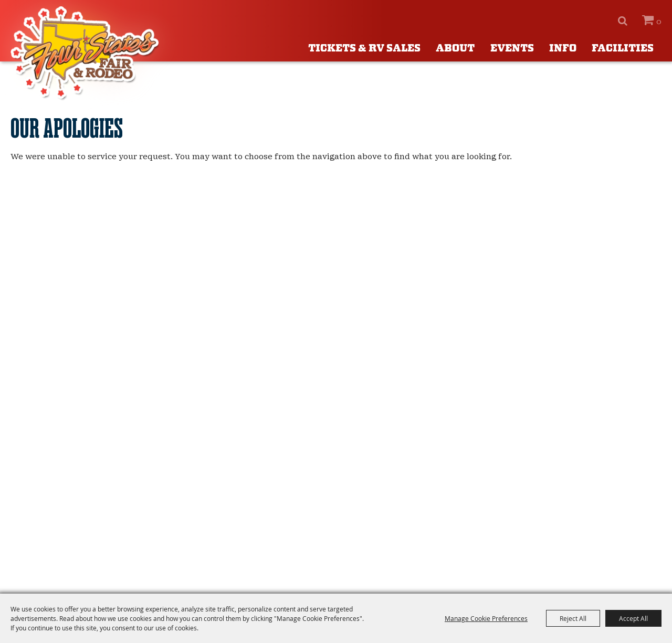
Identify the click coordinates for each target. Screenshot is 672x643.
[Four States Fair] (87, 54)
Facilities (623, 48)
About (455, 48)
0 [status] (659, 22)
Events (512, 48)
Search (622, 21)
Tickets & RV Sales (364, 48)
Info (563, 48)
